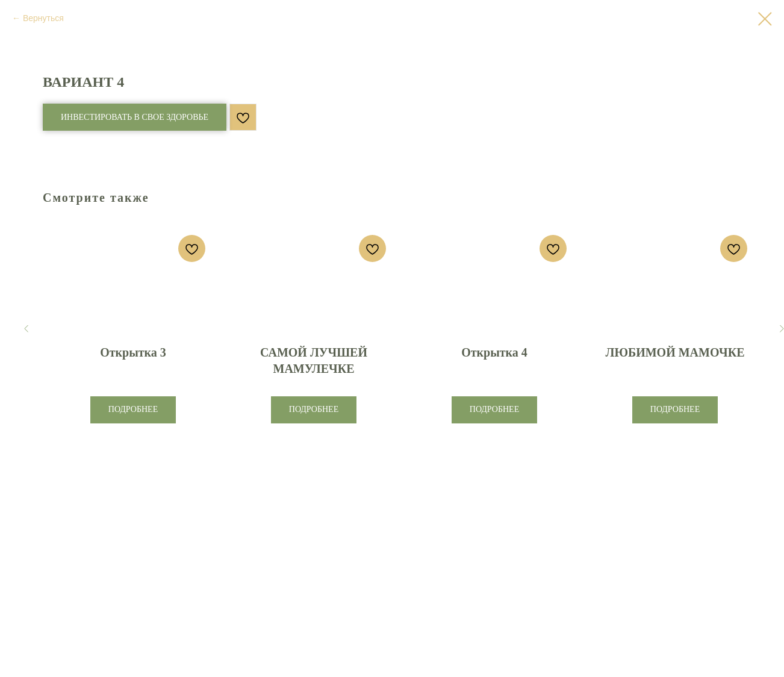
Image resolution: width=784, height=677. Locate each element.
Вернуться (43, 18)
